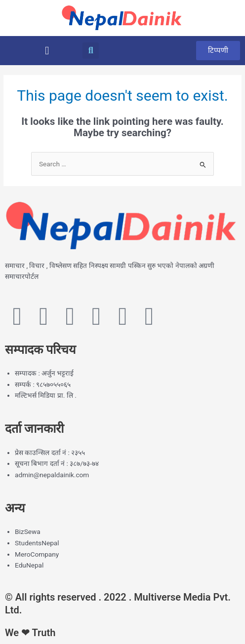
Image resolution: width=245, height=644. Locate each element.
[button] (47, 51)
